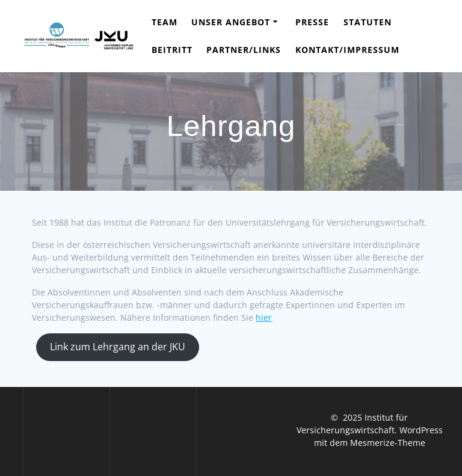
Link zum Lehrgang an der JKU (118, 347)
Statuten (368, 22)
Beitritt (172, 50)
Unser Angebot (231, 22)
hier (264, 317)
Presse (312, 22)
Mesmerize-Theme (388, 443)
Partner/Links (244, 50)
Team (165, 22)
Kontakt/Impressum (347, 50)
